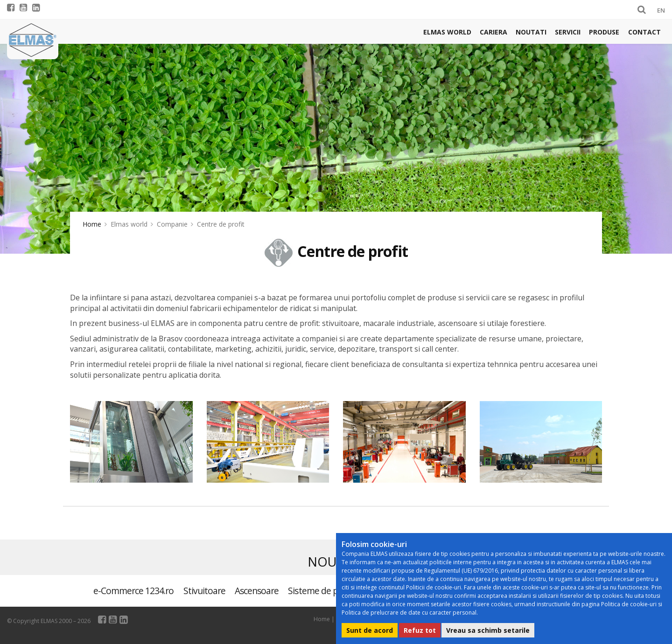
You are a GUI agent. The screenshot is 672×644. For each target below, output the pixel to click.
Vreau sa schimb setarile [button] (488, 630)
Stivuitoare (204, 591)
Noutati (531, 32)
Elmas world (447, 32)
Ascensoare (257, 591)
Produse (604, 32)
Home (92, 224)
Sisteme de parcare (325, 591)
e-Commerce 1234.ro (134, 591)
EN (661, 10)
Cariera (493, 32)
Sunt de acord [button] (370, 630)
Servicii (568, 32)
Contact (644, 32)
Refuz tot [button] (420, 630)
